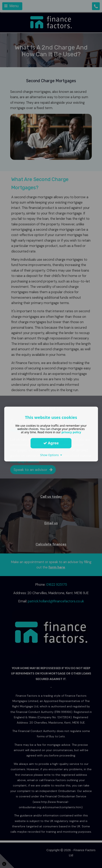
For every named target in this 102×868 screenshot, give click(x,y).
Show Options (51, 455)
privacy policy (71, 432)
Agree (51, 443)
